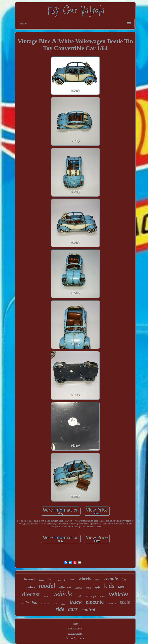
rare (103, 596)
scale (125, 602)
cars (73, 609)
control (88, 610)
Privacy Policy (75, 633)
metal (46, 596)
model (47, 586)
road (78, 596)
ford (124, 580)
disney (78, 588)
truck (76, 602)
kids (109, 586)
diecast (31, 594)
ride (60, 609)
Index (75, 624)
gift (98, 587)
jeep (50, 579)
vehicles (119, 594)
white (89, 588)
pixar (63, 604)
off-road (65, 587)
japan (41, 580)
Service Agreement (75, 638)
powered (61, 580)
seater (98, 580)
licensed (30, 579)
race (55, 603)
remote (111, 578)
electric (95, 602)
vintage (90, 595)
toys (121, 587)
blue (72, 579)
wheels (85, 579)
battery (112, 603)
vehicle (63, 594)
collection (29, 603)
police (31, 587)
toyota (45, 603)
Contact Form (75, 629)
